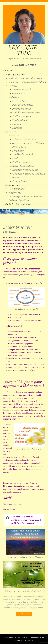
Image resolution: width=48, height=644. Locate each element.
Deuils (15, 158)
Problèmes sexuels (21, 162)
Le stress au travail (22, 90)
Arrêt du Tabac (20, 101)
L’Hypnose (10, 70)
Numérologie (15, 193)
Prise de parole (20, 181)
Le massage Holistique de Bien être (26, 197)
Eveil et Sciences (27, 640)
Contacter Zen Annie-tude (18, 204)
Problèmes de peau (22, 116)
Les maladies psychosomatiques (24, 113)
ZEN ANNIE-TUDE (24, 50)
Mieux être (10, 132)
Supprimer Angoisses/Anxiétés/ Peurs (27, 82)
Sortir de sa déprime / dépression (25, 78)
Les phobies (18, 151)
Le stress (13, 86)
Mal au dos (18, 124)
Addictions (14, 97)
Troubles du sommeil (23, 154)
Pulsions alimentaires (23, 105)
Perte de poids (19, 147)
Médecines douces (14, 185)
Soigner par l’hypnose (16, 74)
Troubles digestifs (21, 120)
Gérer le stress (19, 93)
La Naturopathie (17, 189)
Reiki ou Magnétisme (19, 200)
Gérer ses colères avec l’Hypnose (28, 143)
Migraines (17, 128)
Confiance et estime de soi (21, 166)
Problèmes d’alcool (22, 109)
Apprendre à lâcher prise (25, 139)
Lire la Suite (24, 614)
